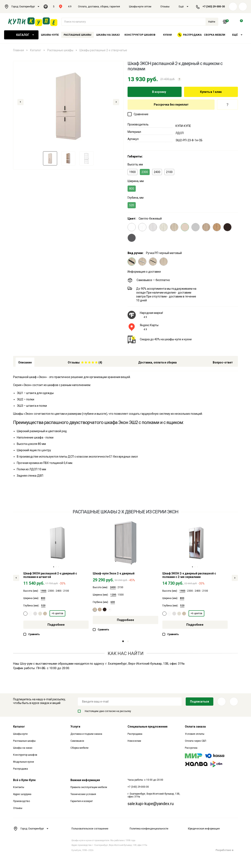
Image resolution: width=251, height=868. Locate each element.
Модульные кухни (24, 762)
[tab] (85, 362)
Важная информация (85, 780)
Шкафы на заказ (108, 35)
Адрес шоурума (22, 794)
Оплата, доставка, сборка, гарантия (99, 7)
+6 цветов (57, 613)
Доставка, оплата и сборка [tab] (157, 362)
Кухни (167, 35)
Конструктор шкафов (140, 35)
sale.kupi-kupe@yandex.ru (151, 804)
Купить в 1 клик (211, 92)
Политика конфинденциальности (149, 829)
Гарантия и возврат (82, 801)
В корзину (155, 92)
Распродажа (189, 35)
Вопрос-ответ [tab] (223, 362)
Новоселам (134, 741)
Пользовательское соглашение (90, 829)
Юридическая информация (204, 829)
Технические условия (83, 794)
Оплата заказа (195, 727)
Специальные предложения (148, 727)
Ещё (184, 7)
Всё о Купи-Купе (24, 780)
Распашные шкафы (77, 35)
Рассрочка (191, 748)
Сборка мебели (215, 35)
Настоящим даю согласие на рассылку (104, 711)
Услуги (75, 727)
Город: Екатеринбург (22, 7)
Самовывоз (77, 741)
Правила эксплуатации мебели (89, 787)
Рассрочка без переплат (171, 105)
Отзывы (165, 7)
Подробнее (56, 625)
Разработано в (227, 850)
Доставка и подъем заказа (86, 734)
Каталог (21, 35)
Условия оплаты (195, 734)
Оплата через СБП (196, 741)
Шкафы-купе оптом (140, 7)
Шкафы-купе (50, 35)
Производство (21, 801)
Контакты (19, 787)
